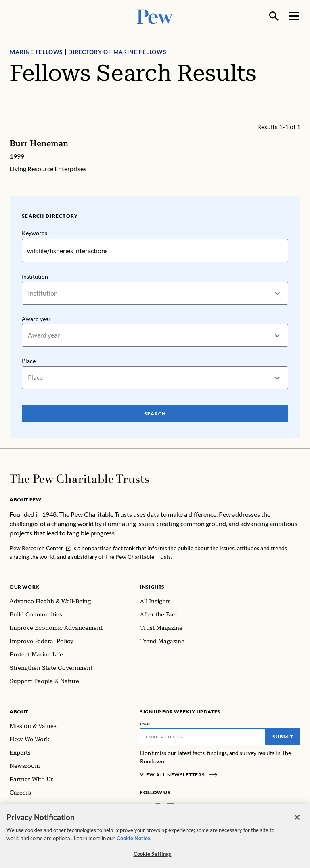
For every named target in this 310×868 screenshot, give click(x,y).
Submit (283, 737)
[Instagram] (158, 807)
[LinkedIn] (171, 807)
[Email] (203, 737)
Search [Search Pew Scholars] (155, 414)
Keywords (35, 233)
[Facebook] (145, 807)
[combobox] (28, 293)
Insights (152, 587)
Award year (36, 319)
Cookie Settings (153, 860)
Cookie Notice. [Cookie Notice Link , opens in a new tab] (134, 843)
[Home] (79, 479)
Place (29, 361)
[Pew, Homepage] (155, 16)
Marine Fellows (36, 52)
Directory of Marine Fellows (117, 52)
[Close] (297, 823)
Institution (35, 276)
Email (146, 724)
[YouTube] (194, 807)
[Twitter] (182, 807)
